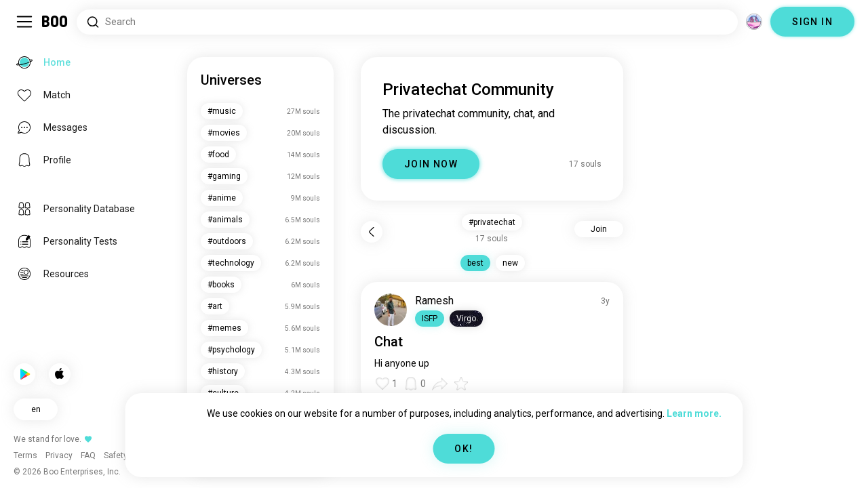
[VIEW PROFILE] (391, 310)
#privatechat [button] (492, 222)
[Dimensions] (754, 22)
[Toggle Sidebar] (24, 22)
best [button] (475, 263)
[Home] (55, 22)
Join (599, 229)
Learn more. (694, 413)
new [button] (510, 263)
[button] (430, 319)
